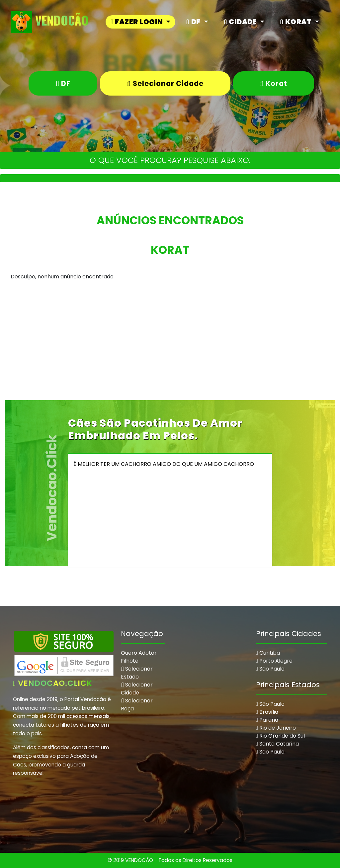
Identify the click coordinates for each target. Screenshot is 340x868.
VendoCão (50, 22)
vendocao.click (53, 683)
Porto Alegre (274, 661)
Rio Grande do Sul (280, 736)
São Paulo (270, 669)
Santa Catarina (277, 744)
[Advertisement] (170, 354)
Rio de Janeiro (276, 728)
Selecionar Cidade (165, 83)
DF (63, 83)
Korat (274, 83)
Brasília (267, 712)
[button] (140, 22)
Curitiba (268, 653)
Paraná (267, 720)
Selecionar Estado (137, 673)
